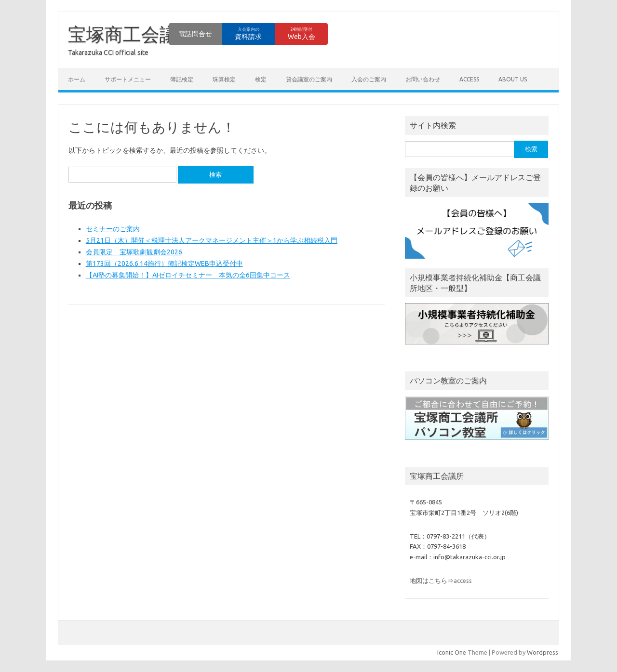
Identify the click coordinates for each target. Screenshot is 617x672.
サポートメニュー (128, 79)
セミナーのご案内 (113, 229)
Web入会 (302, 34)
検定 (261, 79)
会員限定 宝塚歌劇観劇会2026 (134, 252)
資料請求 (248, 34)
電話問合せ (195, 34)
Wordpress (543, 652)
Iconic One (452, 652)
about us (513, 79)
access (469, 79)
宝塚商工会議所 (132, 34)
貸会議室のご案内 (309, 79)
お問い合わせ (423, 79)
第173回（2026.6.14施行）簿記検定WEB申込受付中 (164, 264)
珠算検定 (224, 79)
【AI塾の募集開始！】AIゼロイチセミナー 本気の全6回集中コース (188, 275)
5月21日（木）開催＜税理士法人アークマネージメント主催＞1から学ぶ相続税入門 (212, 240)
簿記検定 (182, 79)
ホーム (77, 79)
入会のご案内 (369, 79)
